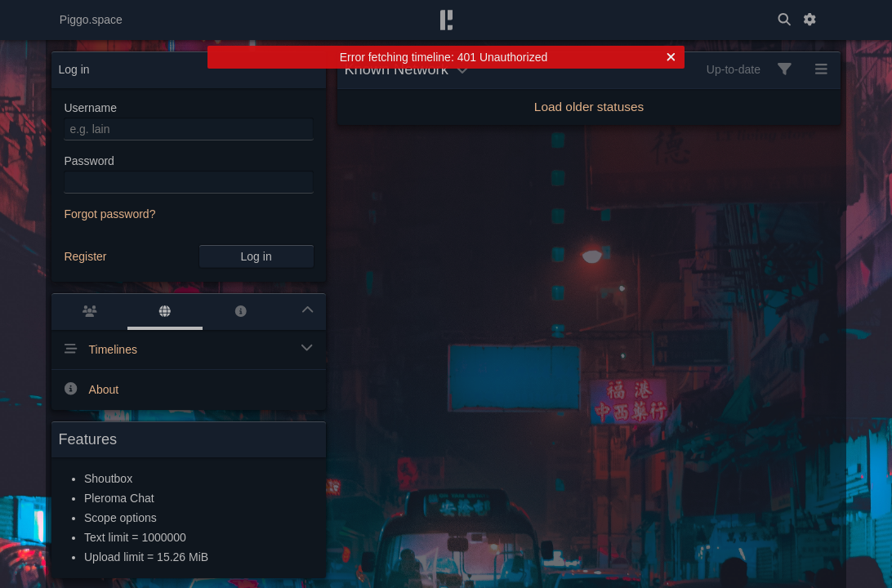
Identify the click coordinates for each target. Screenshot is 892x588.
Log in (256, 256)
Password (89, 161)
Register (85, 256)
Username (90, 108)
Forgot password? (109, 214)
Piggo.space (91, 20)
